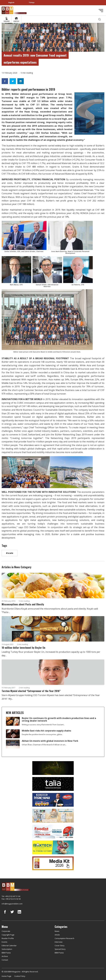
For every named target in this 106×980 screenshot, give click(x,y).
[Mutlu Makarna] (53, 800)
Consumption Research (64, 938)
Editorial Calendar (9, 946)
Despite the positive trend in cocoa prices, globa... (42, 734)
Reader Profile (8, 938)
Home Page (6, 976)
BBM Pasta (6, 953)
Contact (5, 960)
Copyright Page (8, 935)
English (11, 2)
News (57, 931)
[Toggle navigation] (101, 11)
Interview (59, 942)
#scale (10, 553)
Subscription (7, 949)
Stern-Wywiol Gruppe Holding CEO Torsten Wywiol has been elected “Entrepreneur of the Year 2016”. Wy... (51, 697)
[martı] (53, 815)
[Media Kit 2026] (53, 863)
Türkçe (32, 2)
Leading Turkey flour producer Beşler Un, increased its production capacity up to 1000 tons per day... (51, 654)
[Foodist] (53, 831)
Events (4, 942)
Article (57, 935)
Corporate (6, 931)
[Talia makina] (53, 784)
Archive (5, 956)
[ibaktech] (53, 847)
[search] (100, 19)
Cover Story (60, 946)
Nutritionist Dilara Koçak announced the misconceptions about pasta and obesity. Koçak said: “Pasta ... (50, 610)
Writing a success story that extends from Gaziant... (43, 725)
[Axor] (53, 768)
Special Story (60, 949)
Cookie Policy (20, 976)
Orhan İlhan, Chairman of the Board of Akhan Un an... (44, 745)
